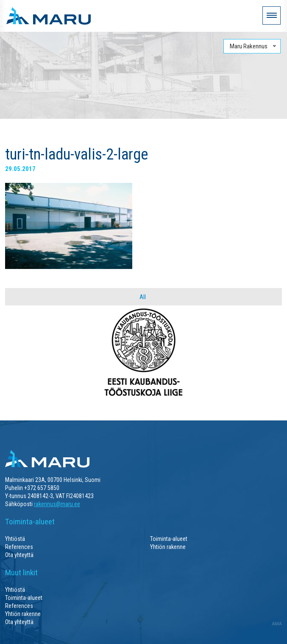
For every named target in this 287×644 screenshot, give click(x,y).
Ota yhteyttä (19, 555)
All (143, 297)
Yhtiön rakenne (168, 547)
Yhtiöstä (15, 539)
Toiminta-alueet (169, 539)
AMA (277, 624)
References (19, 547)
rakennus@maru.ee (57, 504)
